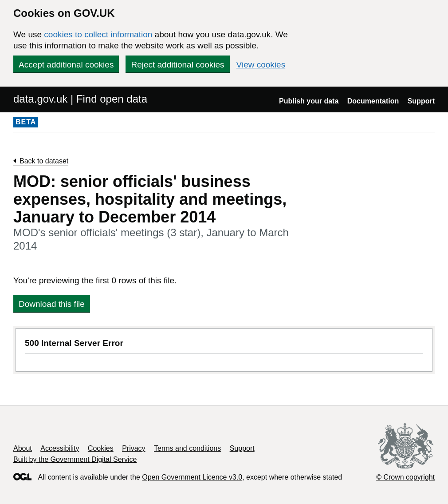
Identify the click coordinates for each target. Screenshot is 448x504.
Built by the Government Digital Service (75, 459)
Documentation (373, 101)
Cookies (101, 448)
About (23, 448)
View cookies (261, 65)
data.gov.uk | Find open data (80, 99)
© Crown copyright (405, 477)
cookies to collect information (98, 34)
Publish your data (309, 101)
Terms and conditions (187, 448)
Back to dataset (44, 161)
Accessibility (60, 448)
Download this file (52, 304)
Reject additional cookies (177, 65)
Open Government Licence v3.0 (192, 477)
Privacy (134, 448)
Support (421, 101)
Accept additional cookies (66, 65)
